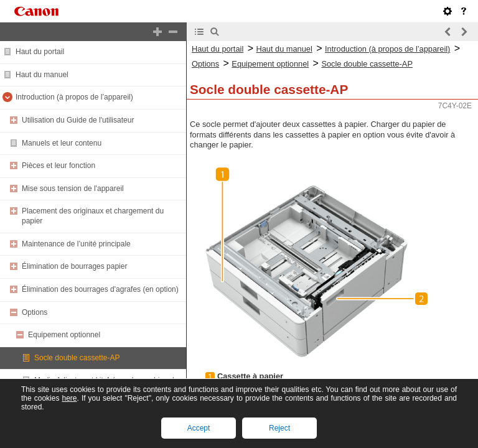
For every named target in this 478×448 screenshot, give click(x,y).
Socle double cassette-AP (77, 358)
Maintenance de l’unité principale (76, 244)
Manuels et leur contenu (62, 143)
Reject (279, 428)
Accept (199, 428)
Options (35, 312)
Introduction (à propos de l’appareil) (74, 97)
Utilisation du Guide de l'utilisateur (78, 120)
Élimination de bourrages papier (74, 266)
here (69, 398)
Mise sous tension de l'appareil (73, 189)
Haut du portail (40, 52)
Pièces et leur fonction (59, 166)
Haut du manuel (42, 75)
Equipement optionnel (64, 335)
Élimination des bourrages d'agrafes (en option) (100, 289)
